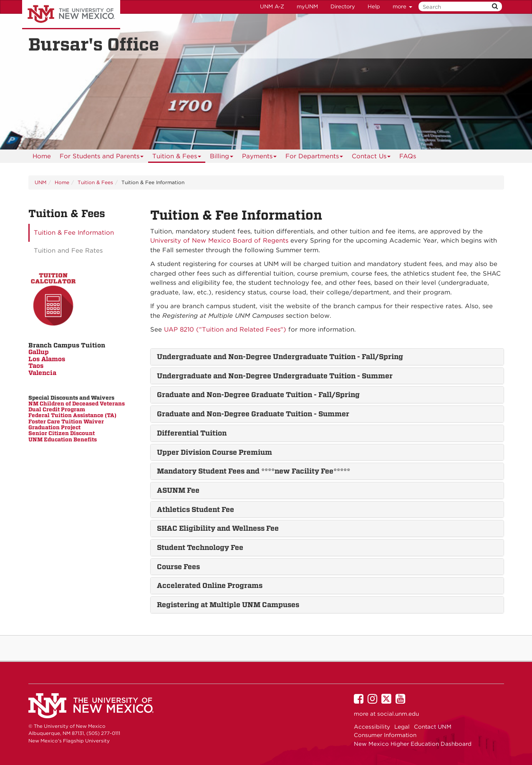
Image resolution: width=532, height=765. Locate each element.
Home (42, 156)
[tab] (327, 357)
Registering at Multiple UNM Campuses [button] (228, 605)
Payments (260, 158)
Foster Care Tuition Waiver (66, 422)
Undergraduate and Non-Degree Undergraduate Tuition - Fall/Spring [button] (280, 357)
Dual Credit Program (57, 409)
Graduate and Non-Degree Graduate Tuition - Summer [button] (253, 414)
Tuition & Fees (177, 158)
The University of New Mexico (71, 15)
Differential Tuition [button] (192, 433)
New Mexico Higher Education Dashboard (413, 744)
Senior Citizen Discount (62, 433)
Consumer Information (385, 735)
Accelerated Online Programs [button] (210, 585)
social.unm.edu (398, 714)
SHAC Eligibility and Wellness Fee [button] (218, 528)
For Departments (314, 158)
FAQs (408, 156)
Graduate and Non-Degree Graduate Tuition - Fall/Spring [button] (258, 395)
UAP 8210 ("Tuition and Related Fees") (225, 329)
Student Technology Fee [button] (200, 547)
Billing (222, 158)
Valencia (42, 373)
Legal (402, 727)
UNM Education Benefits (63, 439)
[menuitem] (42, 156)
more (402, 6)
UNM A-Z (272, 6)
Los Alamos (47, 359)
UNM (40, 182)
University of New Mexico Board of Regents (219, 241)
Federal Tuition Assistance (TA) (72, 415)
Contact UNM (433, 727)
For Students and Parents (102, 158)
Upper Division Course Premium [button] (214, 452)
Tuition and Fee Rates (68, 251)
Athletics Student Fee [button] (195, 509)
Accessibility (372, 727)
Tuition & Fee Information (74, 233)
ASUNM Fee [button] (178, 490)
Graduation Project (54, 427)
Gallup (39, 352)
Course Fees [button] (178, 567)
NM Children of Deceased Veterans (77, 404)
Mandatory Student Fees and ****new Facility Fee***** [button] (253, 471)
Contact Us (371, 158)
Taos (36, 366)
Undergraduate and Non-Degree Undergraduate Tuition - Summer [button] (275, 376)
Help (374, 6)
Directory (343, 6)
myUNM (307, 6)
